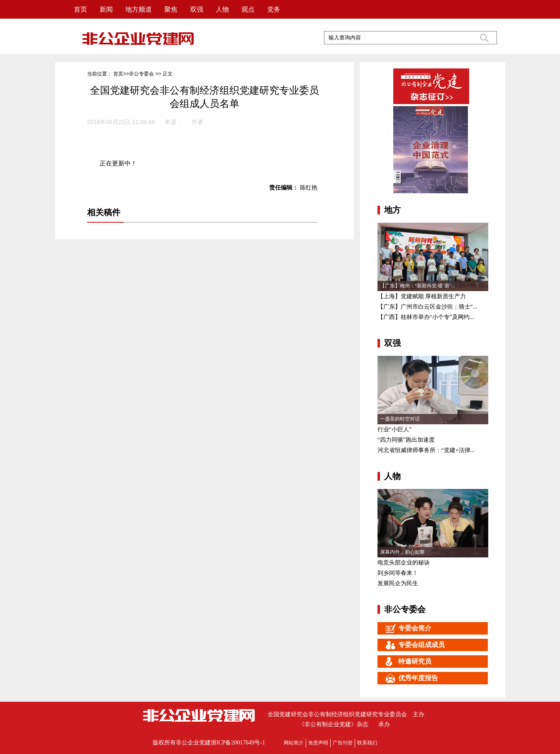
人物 (222, 9)
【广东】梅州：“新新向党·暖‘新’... (418, 286)
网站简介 (294, 743)
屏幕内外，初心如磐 (402, 552)
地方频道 (139, 9)
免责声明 (318, 743)
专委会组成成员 (411, 645)
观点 (248, 9)
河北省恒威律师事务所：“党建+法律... (426, 450)
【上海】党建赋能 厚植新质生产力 (422, 296)
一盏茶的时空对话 (400, 419)
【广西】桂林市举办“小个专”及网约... (426, 317)
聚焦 (171, 9)
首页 (80, 9)
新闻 (106, 9)
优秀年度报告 (408, 678)
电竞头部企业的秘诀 (404, 563)
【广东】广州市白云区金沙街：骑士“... (427, 307)
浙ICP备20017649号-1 (238, 743)
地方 (392, 210)
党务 (274, 9)
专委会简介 (404, 628)
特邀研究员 (404, 662)
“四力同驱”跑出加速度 (406, 440)
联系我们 (367, 743)
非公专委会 (141, 74)
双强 (197, 9)
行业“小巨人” (394, 429)
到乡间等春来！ (398, 573)
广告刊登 (343, 743)
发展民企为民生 (398, 583)
